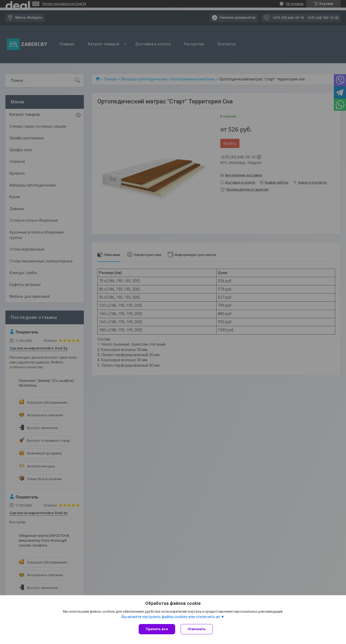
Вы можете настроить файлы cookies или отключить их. (171, 617)
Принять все (157, 629)
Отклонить (197, 629)
